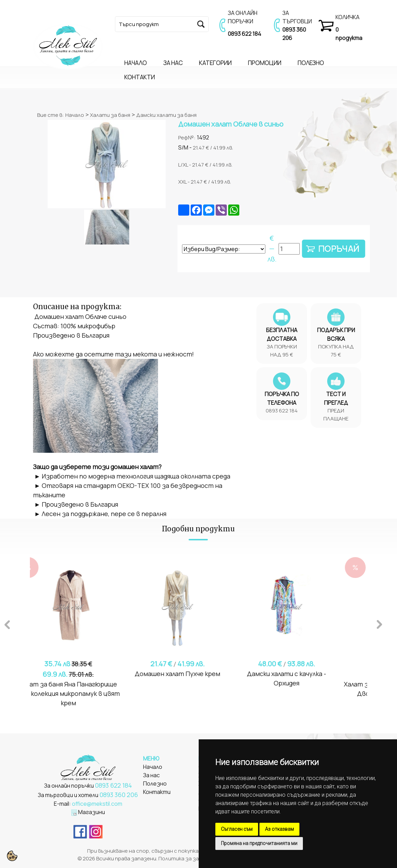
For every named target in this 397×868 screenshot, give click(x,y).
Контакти (157, 792)
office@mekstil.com (97, 804)
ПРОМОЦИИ (265, 63)
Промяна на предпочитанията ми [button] (259, 843)
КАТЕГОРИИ (215, 63)
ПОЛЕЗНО (311, 63)
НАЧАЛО (136, 63)
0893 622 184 (245, 34)
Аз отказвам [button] (279, 829)
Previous (7, 624)
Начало (75, 115)
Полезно (155, 783)
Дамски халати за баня (166, 115)
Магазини (92, 812)
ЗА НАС (173, 63)
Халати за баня (110, 115)
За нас (151, 775)
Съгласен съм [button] (237, 829)
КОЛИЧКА (348, 17)
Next (379, 624)
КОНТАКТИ (140, 77)
